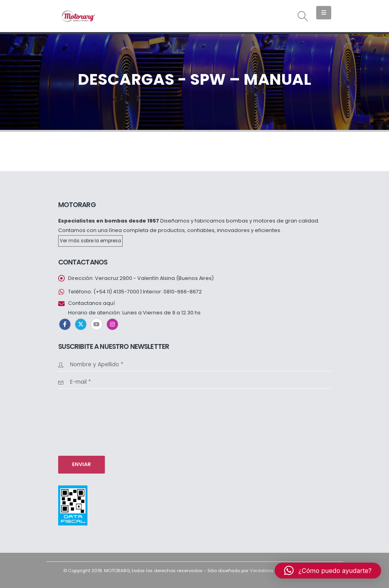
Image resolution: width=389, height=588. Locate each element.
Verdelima (261, 571)
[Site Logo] (78, 16)
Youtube (97, 324)
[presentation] (91, 421)
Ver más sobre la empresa (90, 241)
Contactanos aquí (91, 303)
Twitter (81, 324)
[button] (303, 16)
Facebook (65, 324)
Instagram (112, 324)
